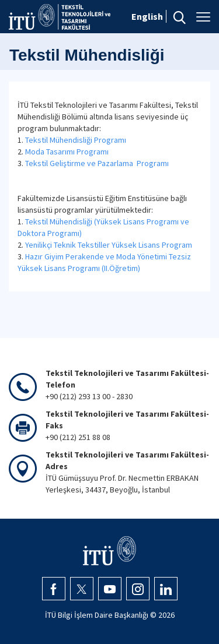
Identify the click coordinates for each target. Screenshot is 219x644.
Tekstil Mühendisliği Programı (76, 140)
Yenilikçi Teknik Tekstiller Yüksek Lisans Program (109, 245)
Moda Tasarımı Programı (67, 152)
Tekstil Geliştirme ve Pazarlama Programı (97, 163)
